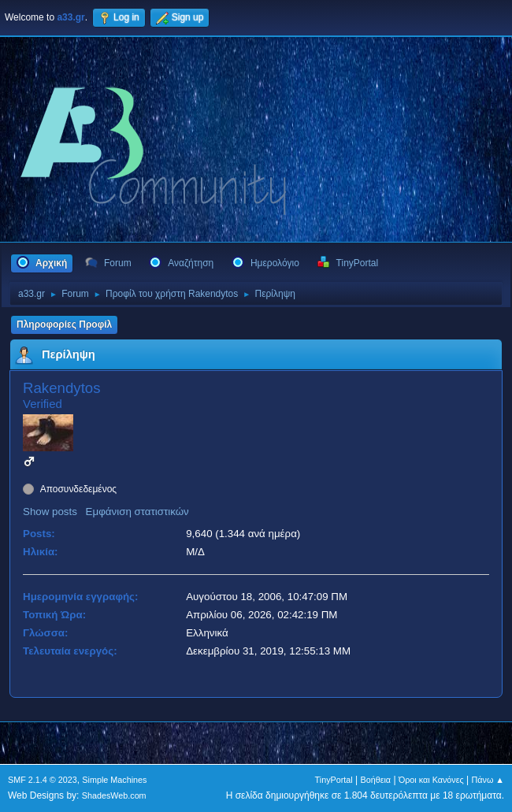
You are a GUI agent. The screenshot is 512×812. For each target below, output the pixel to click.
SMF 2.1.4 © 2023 (43, 780)
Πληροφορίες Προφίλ (64, 324)
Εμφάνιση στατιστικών (137, 512)
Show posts (50, 512)
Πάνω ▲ (488, 780)
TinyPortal (334, 780)
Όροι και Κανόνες (431, 780)
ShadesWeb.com (114, 795)
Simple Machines (114, 780)
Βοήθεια (375, 780)
